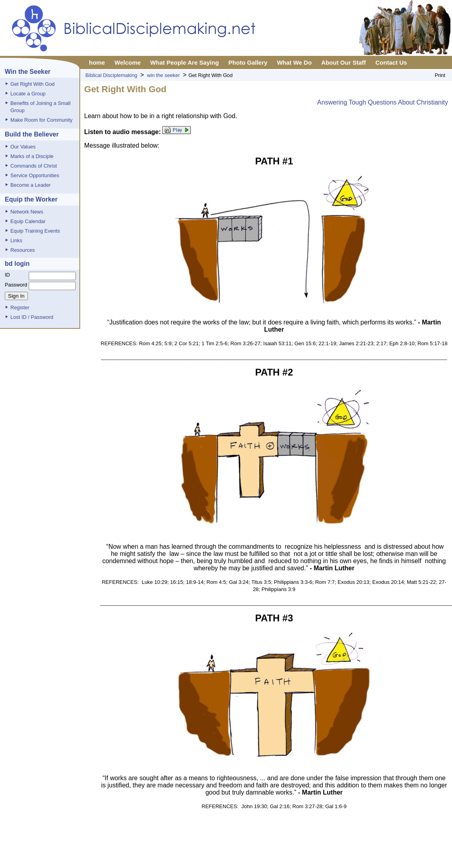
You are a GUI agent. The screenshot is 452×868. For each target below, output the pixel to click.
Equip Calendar (28, 221)
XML (291, 854)
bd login (17, 264)
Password (16, 285)
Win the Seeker (28, 72)
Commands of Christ (34, 166)
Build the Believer (32, 134)
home (97, 62)
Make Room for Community (41, 120)
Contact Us (391, 62)
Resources (23, 250)
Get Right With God (33, 84)
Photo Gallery (248, 62)
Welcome (128, 62)
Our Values (23, 147)
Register (20, 307)
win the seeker (163, 75)
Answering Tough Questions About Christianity (383, 102)
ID (7, 275)
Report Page (266, 854)
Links (16, 240)
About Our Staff (343, 62)
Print (440, 75)
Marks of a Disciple (32, 156)
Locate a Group (28, 94)
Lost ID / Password (32, 317)
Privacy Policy (230, 854)
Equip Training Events (35, 231)
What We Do (294, 62)
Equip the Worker (31, 199)
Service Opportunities (35, 175)
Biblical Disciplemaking (111, 75)
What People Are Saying (185, 62)
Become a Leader (31, 185)
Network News (27, 212)
